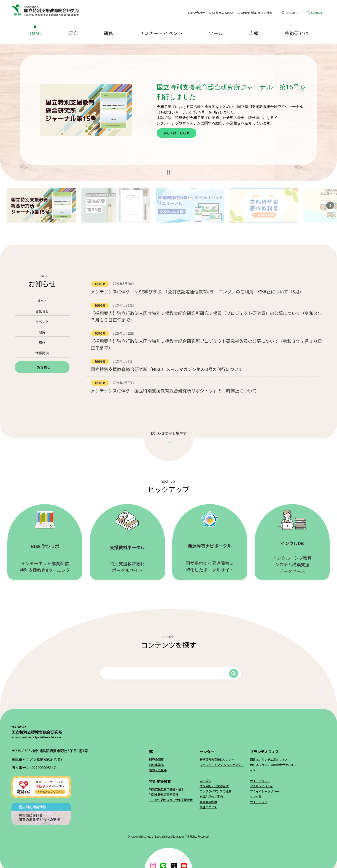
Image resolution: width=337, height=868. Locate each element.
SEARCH (316, 12)
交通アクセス (208, 807)
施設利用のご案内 (211, 797)
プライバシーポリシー (265, 791)
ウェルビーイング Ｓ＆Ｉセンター (222, 765)
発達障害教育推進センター (217, 759)
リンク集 (256, 797)
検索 (234, 673)
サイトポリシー (260, 781)
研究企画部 (156, 759)
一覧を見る (42, 367)
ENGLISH (292, 12)
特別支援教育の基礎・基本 (167, 789)
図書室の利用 (208, 802)
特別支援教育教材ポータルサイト (127, 542)
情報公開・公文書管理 (214, 786)
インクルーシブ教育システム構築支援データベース (292, 542)
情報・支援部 (158, 770)
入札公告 (205, 781)
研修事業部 (156, 765)
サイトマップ (259, 802)
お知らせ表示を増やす (168, 433)
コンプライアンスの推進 (215, 791)
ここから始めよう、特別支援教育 (171, 800)
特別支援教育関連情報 (164, 794)
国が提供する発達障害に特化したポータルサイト (210, 542)
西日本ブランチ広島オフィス (269, 759)
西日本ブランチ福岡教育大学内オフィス (273, 767)
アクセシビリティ (262, 786)
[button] (169, 172)
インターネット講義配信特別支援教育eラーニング (45, 542)
